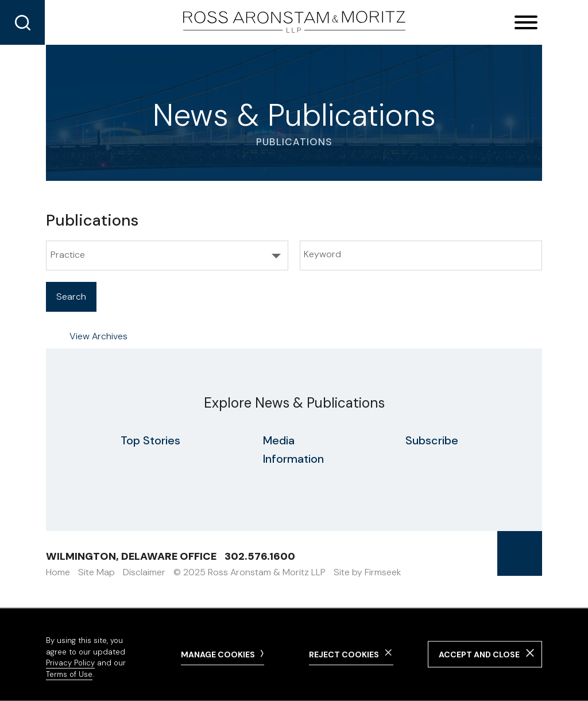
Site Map (96, 572)
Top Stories (150, 440)
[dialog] (294, 654)
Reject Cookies (344, 654)
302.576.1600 (260, 556)
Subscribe (432, 440)
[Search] (22, 22)
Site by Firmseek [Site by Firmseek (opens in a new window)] (367, 572)
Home (58, 572)
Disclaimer (144, 572)
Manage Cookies (218, 654)
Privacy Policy (70, 663)
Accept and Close (479, 654)
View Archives (98, 336)
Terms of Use (69, 674)
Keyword (322, 254)
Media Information (293, 450)
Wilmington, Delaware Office (131, 556)
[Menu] (526, 23)
